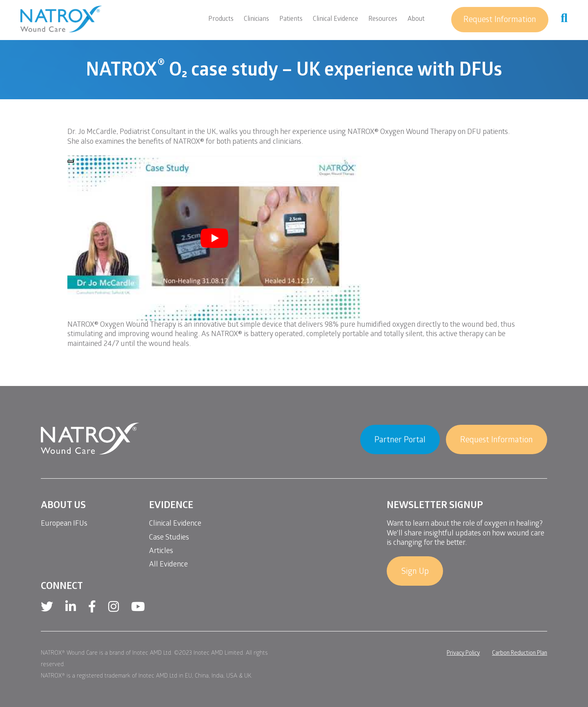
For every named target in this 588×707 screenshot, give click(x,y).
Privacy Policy (463, 654)
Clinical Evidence (335, 20)
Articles (161, 552)
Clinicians (256, 20)
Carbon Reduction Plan (520, 654)
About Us (63, 506)
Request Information (500, 20)
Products (221, 20)
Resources (383, 20)
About (416, 20)
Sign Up (415, 572)
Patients (291, 20)
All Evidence (168, 565)
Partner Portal (400, 441)
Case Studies (169, 538)
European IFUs (64, 524)
